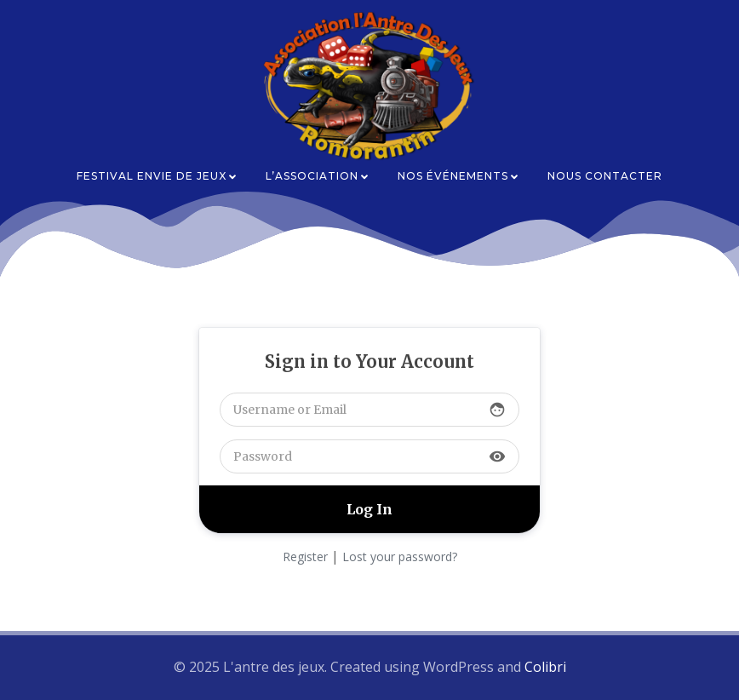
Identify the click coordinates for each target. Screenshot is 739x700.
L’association (318, 176)
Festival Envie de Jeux (158, 176)
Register (305, 557)
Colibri (545, 667)
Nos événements (459, 176)
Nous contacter (605, 176)
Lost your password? (400, 557)
